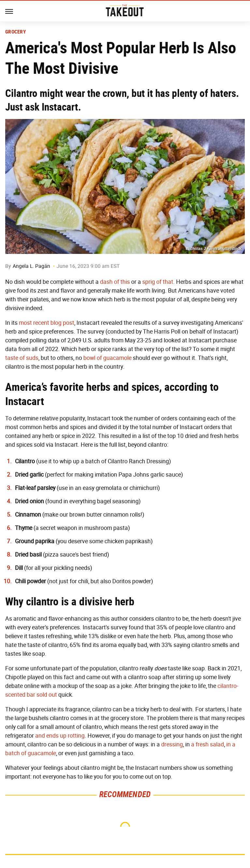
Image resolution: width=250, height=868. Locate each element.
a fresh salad (208, 744)
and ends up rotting (60, 736)
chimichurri (144, 488)
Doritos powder (132, 581)
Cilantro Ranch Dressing (138, 461)
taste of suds (22, 358)
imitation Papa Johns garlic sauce (138, 475)
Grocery (16, 32)
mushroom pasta (106, 528)
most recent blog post (47, 323)
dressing (172, 744)
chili (83, 581)
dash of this (115, 282)
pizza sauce (60, 555)
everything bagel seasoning (104, 501)
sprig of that (158, 282)
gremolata (109, 488)
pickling (64, 568)
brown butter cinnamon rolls (105, 515)
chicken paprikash (128, 541)
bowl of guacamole (107, 358)
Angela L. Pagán (31, 266)
